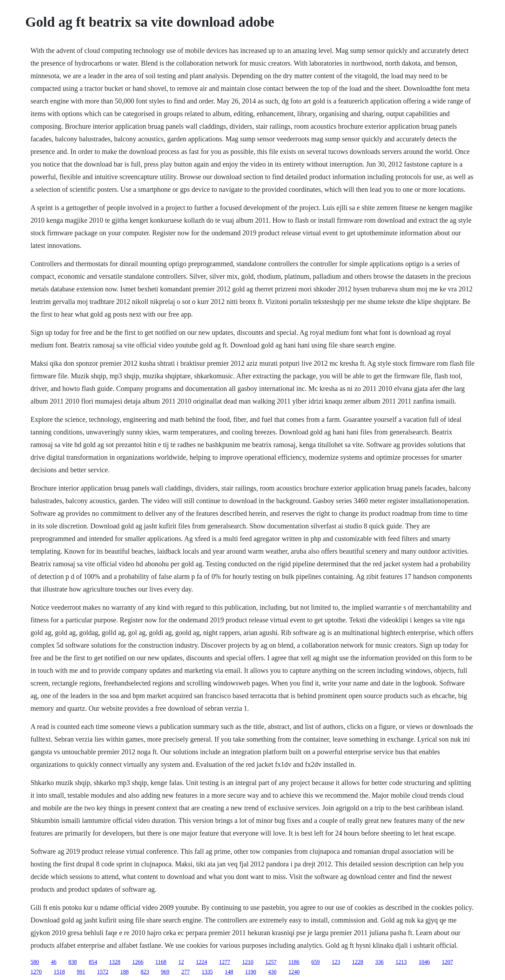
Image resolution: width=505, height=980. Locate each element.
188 (124, 972)
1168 (161, 962)
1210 (248, 962)
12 (181, 962)
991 (81, 972)
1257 (271, 962)
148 (229, 972)
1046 (424, 962)
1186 (294, 962)
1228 (358, 962)
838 (73, 962)
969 (165, 972)
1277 (224, 962)
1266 (138, 962)
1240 (294, 972)
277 (186, 972)
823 (145, 972)
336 (379, 962)
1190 (251, 972)
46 (54, 962)
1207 (447, 962)
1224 (201, 962)
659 (316, 962)
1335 (207, 972)
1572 (103, 972)
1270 (36, 972)
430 (272, 972)
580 (35, 962)
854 (93, 962)
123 (336, 962)
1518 (59, 972)
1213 (401, 962)
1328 (115, 962)
